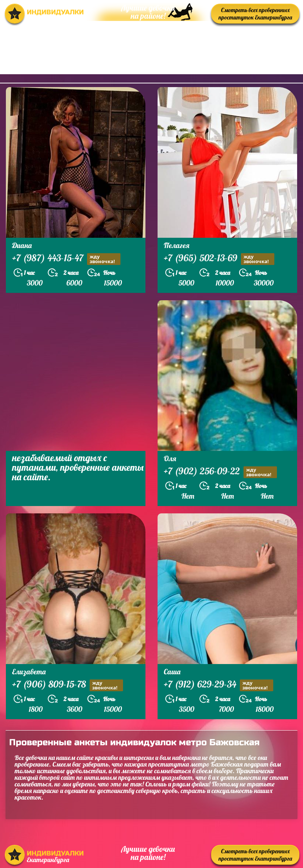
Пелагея (177, 245)
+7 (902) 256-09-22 (220, 472)
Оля (170, 458)
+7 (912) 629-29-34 (219, 685)
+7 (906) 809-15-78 (68, 685)
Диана (22, 245)
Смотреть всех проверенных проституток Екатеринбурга (255, 14)
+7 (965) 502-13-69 (219, 259)
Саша (172, 672)
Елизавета (29, 672)
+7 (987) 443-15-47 (66, 259)
